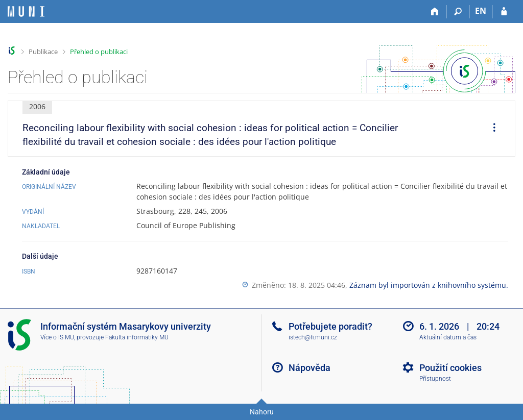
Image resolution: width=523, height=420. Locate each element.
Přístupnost (435, 379)
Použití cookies (450, 368)
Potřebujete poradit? (330, 326)
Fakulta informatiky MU (137, 337)
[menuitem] (491, 129)
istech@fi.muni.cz (313, 337)
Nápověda (310, 368)
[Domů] (435, 12)
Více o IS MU (57, 337)
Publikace (43, 52)
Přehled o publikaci (99, 52)
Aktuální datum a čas (448, 337)
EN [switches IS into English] (481, 11)
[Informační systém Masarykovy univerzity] (26, 11)
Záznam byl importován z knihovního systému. (429, 285)
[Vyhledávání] (458, 12)
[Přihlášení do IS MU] (504, 12)
